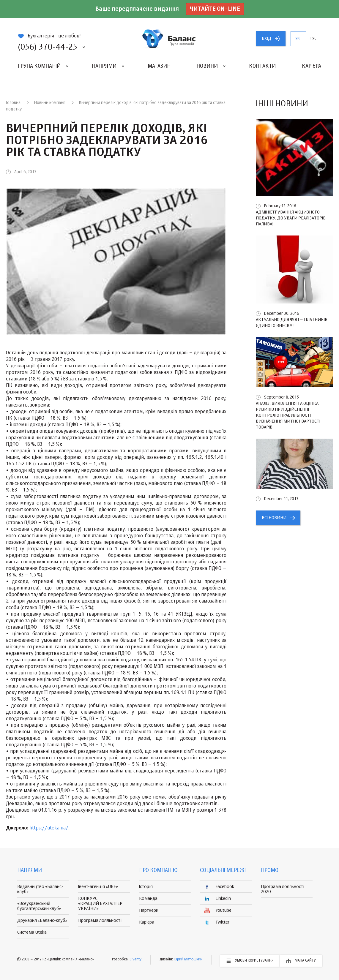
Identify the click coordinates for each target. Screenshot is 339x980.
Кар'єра (312, 66)
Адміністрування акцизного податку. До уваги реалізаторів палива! (291, 218)
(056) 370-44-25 (48, 47)
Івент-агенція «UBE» (98, 887)
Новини (207, 66)
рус (313, 39)
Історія (146, 887)
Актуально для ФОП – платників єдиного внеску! (292, 323)
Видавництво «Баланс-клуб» (40, 889)
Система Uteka (32, 932)
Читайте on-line (215, 9)
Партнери (149, 910)
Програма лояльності (100, 920)
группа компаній (170, 39)
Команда (148, 898)
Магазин (159, 66)
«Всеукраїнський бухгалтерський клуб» (39, 906)
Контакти (262, 66)
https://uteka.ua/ (49, 828)
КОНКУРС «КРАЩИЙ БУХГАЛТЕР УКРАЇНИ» (100, 904)
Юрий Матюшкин (188, 960)
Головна (13, 103)
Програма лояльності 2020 (283, 889)
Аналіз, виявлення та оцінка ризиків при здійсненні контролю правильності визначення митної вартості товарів (288, 415)
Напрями (104, 66)
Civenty (135, 960)
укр (298, 39)
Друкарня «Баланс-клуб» (42, 920)
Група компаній (39, 66)
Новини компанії (50, 103)
